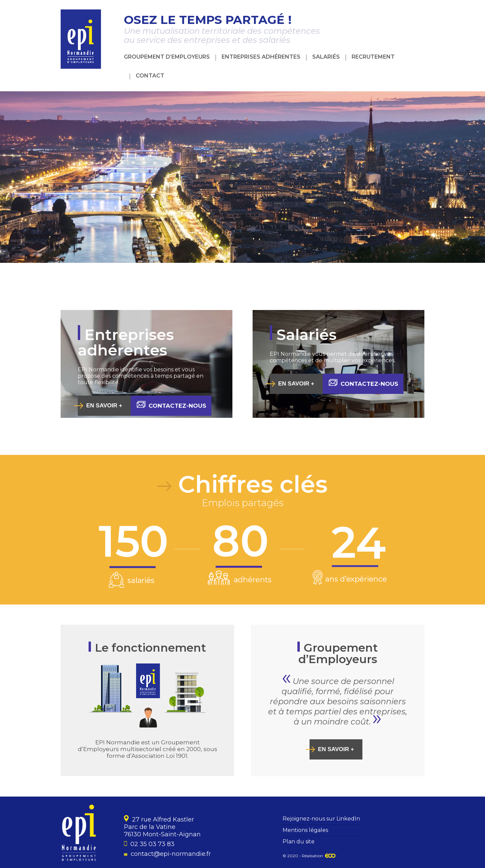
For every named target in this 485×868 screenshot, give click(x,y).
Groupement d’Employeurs (167, 57)
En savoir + (104, 406)
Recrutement (373, 57)
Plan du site (299, 842)
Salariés (326, 57)
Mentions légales (305, 830)
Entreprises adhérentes (261, 57)
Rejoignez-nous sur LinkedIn (321, 819)
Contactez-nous (171, 405)
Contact (150, 76)
